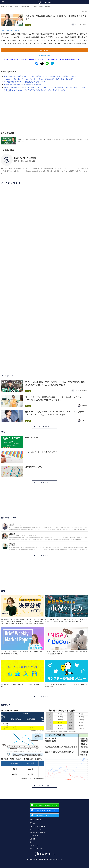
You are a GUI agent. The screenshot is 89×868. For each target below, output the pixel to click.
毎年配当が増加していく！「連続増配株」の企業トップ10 (25, 82)
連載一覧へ (45, 696)
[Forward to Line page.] (45, 805)
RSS (31, 842)
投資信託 (17, 30)
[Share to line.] (47, 63)
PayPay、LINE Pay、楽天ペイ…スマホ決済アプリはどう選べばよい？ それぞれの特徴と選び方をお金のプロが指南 (45, 87)
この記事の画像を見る (44, 55)
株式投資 (9, 30)
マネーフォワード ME (36, 848)
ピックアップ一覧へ (45, 427)
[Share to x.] (42, 63)
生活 (11, 6)
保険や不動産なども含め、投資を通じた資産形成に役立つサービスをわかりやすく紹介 (35, 90)
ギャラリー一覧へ (45, 786)
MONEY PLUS (4, 6)
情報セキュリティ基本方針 (38, 826)
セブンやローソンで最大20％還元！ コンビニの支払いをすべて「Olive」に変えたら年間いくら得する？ (41, 76)
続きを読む (45, 50)
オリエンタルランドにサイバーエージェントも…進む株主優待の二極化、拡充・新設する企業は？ (39, 79)
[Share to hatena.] (52, 63)
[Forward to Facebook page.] (45, 810)
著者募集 (32, 839)
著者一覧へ (45, 555)
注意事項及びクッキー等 (37, 832)
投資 (3, 30)
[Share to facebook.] (37, 63)
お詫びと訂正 (34, 845)
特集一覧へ (45, 482)
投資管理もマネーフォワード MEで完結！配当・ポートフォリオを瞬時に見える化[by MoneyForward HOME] (42, 59)
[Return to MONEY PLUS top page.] (45, 2)
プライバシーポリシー (37, 829)
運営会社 (32, 823)
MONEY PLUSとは (35, 820)
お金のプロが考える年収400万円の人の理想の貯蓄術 (23, 85)
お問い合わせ (34, 836)
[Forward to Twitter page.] (45, 815)
